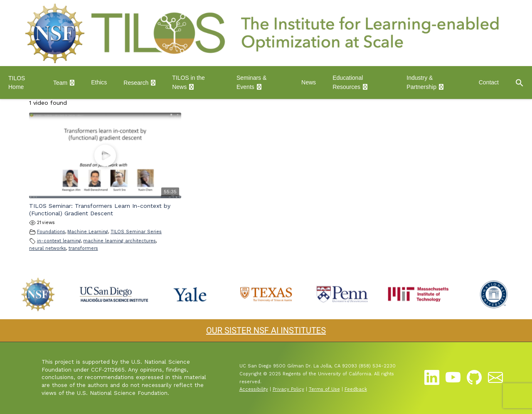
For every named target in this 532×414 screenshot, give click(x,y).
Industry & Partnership (421, 82)
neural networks (48, 248)
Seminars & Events (251, 82)
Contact (489, 82)
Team (60, 83)
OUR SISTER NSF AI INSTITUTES (266, 330)
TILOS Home (17, 83)
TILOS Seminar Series (136, 232)
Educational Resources (348, 82)
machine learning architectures (119, 241)
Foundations (51, 232)
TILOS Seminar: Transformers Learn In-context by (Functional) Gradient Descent (100, 209)
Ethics (99, 82)
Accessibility (254, 389)
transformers (83, 248)
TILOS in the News (188, 82)
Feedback (356, 389)
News (309, 82)
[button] (520, 83)
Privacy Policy (288, 389)
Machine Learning (88, 232)
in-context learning (59, 241)
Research (136, 83)
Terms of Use (324, 389)
